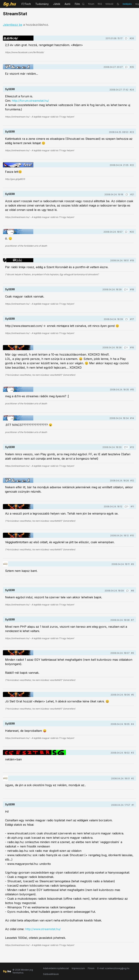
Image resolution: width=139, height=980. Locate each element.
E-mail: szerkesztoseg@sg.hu (113, 968)
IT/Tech (26, 4)
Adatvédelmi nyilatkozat (56, 968)
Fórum (91, 968)
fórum (91, 4)
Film (77, 4)
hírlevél (109, 4)
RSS (100, 4)
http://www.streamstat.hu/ (43, 929)
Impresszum (78, 968)
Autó (68, 4)
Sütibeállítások (51, 974)
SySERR (10, 89)
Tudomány (42, 4)
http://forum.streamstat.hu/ (30, 101)
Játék (57, 4)
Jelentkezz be (13, 25)
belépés (127, 4)
